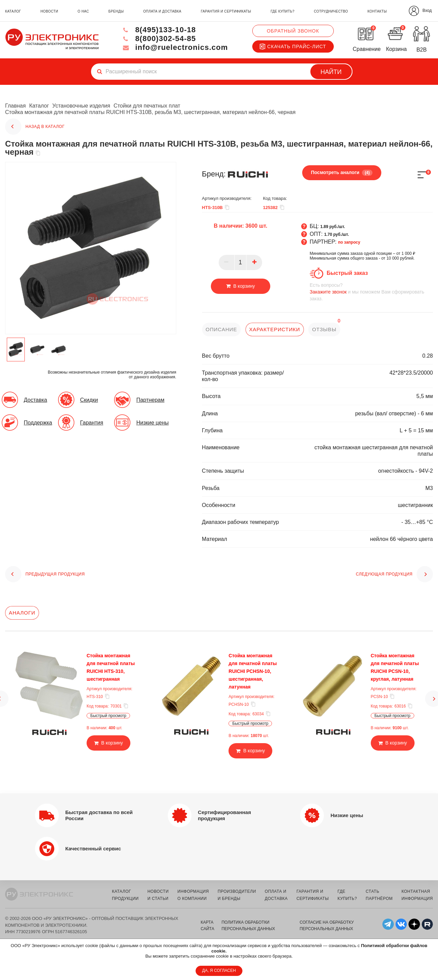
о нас (83, 11)
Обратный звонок (293, 31)
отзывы (324, 329)
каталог (13, 11)
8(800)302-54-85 (159, 39)
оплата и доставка (162, 11)
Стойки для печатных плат (147, 106)
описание (222, 329)
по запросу (349, 242)
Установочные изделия (81, 106)
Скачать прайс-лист (293, 46)
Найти (331, 72)
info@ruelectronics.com (175, 47)
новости (49, 11)
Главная (15, 106)
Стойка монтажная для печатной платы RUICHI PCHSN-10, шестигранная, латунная (253, 671)
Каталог (39, 106)
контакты (377, 11)
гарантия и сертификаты (226, 11)
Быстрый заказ (347, 273)
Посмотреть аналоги (342, 173)
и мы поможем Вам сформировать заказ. (371, 292)
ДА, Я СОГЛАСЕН (219, 970)
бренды (116, 11)
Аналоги (22, 613)
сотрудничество (331, 11)
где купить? (282, 11)
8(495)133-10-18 (159, 30)
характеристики (275, 329)
